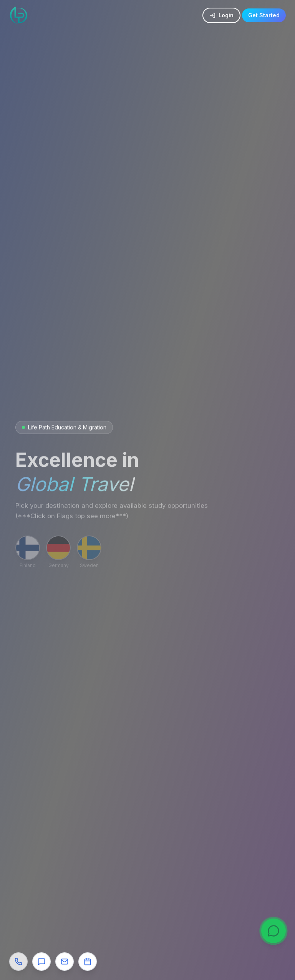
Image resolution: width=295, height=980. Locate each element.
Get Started (264, 12)
